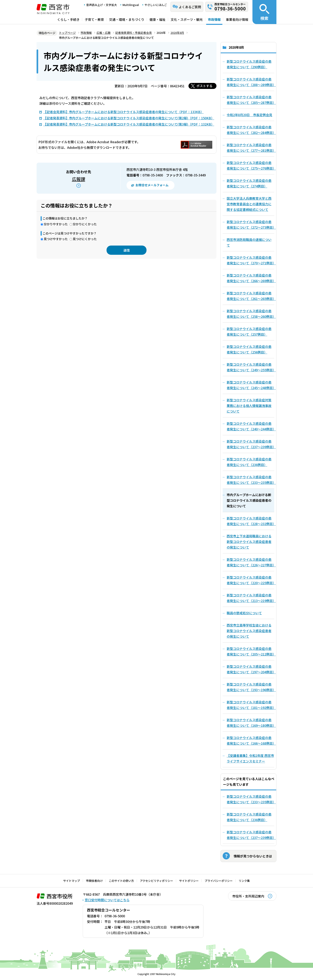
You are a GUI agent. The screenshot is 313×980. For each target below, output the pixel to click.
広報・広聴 (104, 33)
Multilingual (131, 5)
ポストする (204, 86)
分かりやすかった (56, 224)
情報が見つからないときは (253, 856)
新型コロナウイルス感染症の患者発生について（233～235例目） (250, 799)
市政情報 (214, 19)
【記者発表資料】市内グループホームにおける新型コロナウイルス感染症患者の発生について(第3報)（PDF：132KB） (129, 124)
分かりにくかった (85, 224)
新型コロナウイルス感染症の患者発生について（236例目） (249, 817)
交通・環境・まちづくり (127, 19)
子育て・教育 (94, 19)
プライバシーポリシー (219, 881)
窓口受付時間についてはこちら (107, 900)
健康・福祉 (157, 19)
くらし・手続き (68, 19)
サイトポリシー (189, 881)
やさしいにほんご (156, 5)
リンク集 (244, 881)
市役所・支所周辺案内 (248, 896)
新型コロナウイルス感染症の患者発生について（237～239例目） (250, 835)
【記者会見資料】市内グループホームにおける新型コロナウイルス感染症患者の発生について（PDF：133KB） (124, 112)
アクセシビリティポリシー (156, 881)
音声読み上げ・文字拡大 (102, 5)
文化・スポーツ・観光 (187, 19)
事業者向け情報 (237, 19)
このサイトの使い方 (121, 881)
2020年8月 (177, 33)
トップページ (67, 33)
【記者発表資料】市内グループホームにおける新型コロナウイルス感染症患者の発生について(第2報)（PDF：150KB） (129, 118)
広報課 (79, 179)
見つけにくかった (85, 239)
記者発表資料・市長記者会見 (134, 33)
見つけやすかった (56, 239)
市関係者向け (94, 881)
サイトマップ (72, 881)
